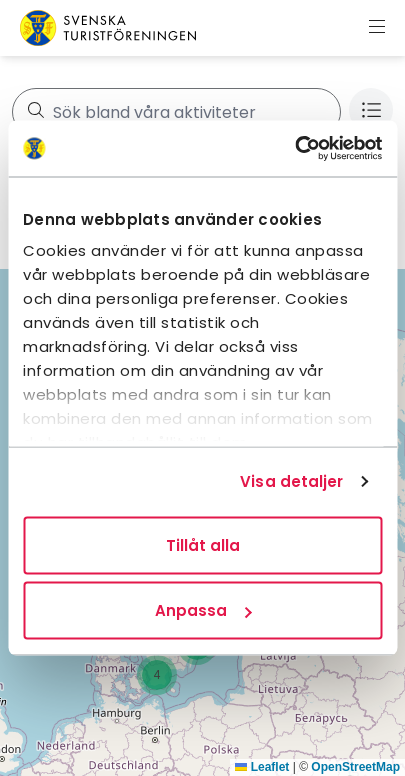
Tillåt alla (203, 544)
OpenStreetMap (355, 767)
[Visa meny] (377, 28)
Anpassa (203, 610)
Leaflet (262, 767)
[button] (157, 675)
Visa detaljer (291, 481)
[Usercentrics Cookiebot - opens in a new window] (294, 149)
